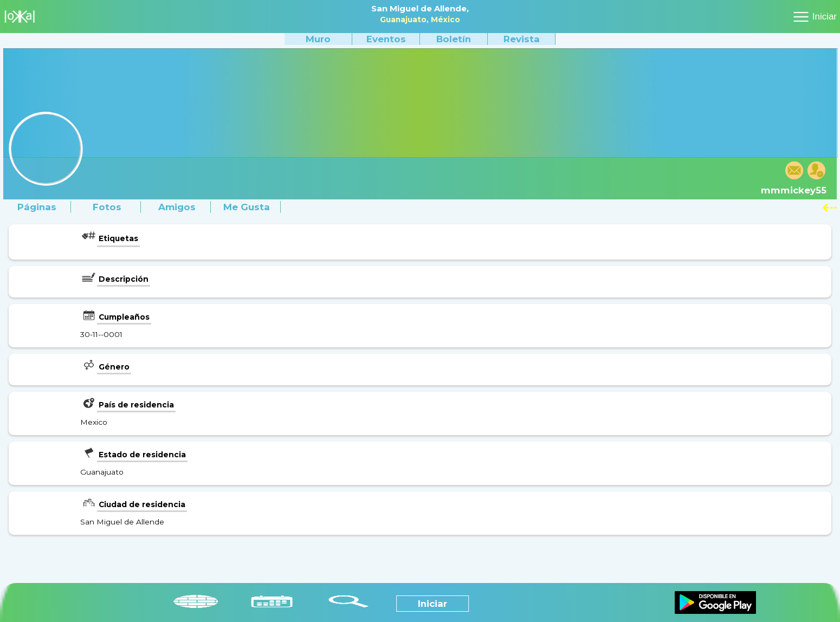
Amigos (177, 207)
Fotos (107, 207)
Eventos (386, 39)
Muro (318, 39)
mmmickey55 (794, 190)
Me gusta (247, 207)
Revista (522, 39)
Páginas (37, 207)
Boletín (454, 39)
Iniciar (825, 17)
